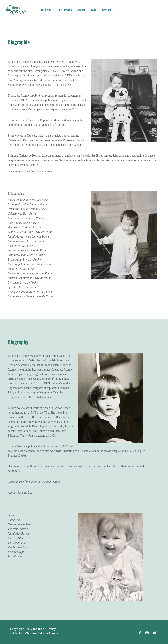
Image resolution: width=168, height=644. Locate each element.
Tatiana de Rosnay (44, 629)
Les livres (46, 10)
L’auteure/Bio (64, 10)
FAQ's (94, 10)
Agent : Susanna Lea (20, 493)
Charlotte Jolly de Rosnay (42, 633)
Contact (107, 10)
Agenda (81, 10)
